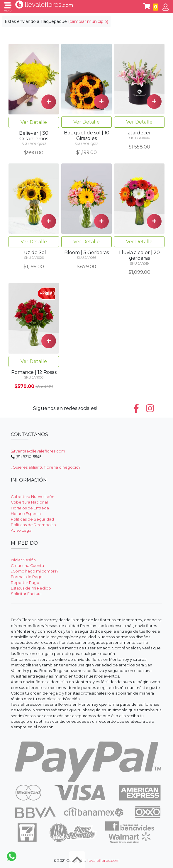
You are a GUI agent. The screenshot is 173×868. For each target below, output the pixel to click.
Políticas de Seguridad (32, 519)
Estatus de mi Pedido (31, 588)
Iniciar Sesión (23, 560)
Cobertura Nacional (29, 502)
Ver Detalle (34, 122)
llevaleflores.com (103, 861)
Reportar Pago (25, 583)
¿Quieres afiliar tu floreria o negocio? (46, 467)
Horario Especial (26, 514)
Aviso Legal (22, 530)
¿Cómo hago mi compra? (35, 571)
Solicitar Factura (26, 594)
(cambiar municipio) (88, 21)
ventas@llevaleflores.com (38, 451)
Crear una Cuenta (27, 566)
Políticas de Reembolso (33, 525)
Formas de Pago (27, 577)
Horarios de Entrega (30, 508)
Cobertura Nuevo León (33, 497)
